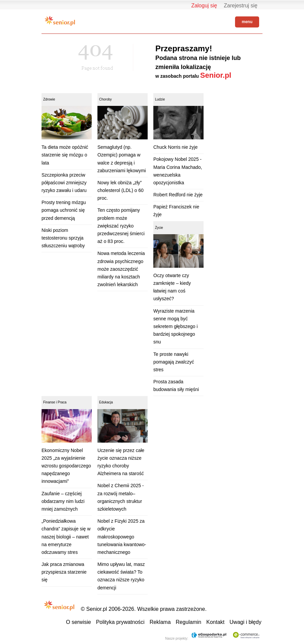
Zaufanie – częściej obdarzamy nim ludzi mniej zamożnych (63, 501)
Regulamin (188, 622)
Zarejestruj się (241, 6)
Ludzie (160, 99)
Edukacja (106, 402)
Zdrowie (49, 99)
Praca (62, 402)
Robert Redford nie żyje (178, 195)
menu (247, 22)
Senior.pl (216, 75)
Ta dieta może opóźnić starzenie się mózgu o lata (65, 155)
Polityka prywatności (120, 622)
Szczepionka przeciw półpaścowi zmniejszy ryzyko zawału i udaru (64, 183)
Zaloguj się (204, 6)
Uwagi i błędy (246, 622)
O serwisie (79, 622)
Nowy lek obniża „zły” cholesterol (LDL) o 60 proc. (121, 190)
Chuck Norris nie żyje (175, 147)
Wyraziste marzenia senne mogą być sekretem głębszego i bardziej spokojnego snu (175, 327)
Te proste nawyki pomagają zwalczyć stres (174, 362)
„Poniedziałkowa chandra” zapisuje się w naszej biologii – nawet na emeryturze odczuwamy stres (66, 537)
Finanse (49, 402)
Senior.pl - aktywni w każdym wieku (60, 21)
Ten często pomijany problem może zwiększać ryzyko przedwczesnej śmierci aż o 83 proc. (121, 226)
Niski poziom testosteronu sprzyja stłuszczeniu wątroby (63, 238)
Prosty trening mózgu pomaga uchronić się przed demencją (64, 210)
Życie (159, 228)
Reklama (160, 622)
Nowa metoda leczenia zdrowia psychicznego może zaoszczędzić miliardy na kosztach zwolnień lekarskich (121, 269)
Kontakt (215, 622)
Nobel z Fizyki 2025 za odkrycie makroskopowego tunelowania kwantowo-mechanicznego (122, 537)
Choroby (105, 99)
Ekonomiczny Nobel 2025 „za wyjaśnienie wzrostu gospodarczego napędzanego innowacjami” (66, 466)
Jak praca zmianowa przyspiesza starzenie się (64, 572)
